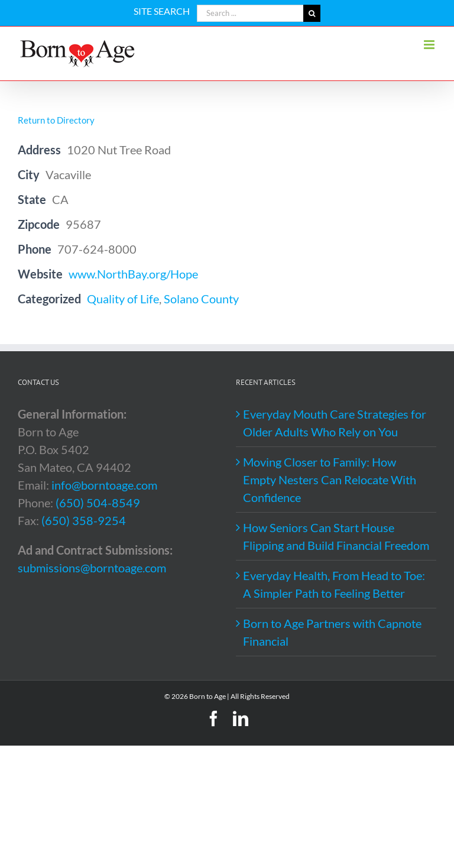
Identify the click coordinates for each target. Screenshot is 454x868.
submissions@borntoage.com (92, 568)
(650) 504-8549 (98, 503)
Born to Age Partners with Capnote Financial (332, 632)
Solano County (201, 299)
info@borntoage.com (104, 485)
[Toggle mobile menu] (430, 45)
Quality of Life (123, 299)
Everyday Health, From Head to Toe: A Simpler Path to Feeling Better (334, 584)
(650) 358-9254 (84, 520)
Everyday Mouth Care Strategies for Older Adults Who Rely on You (335, 423)
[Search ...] (250, 13)
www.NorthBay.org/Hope (133, 274)
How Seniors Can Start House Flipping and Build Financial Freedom (336, 536)
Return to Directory (56, 120)
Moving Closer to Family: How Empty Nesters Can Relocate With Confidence (330, 480)
